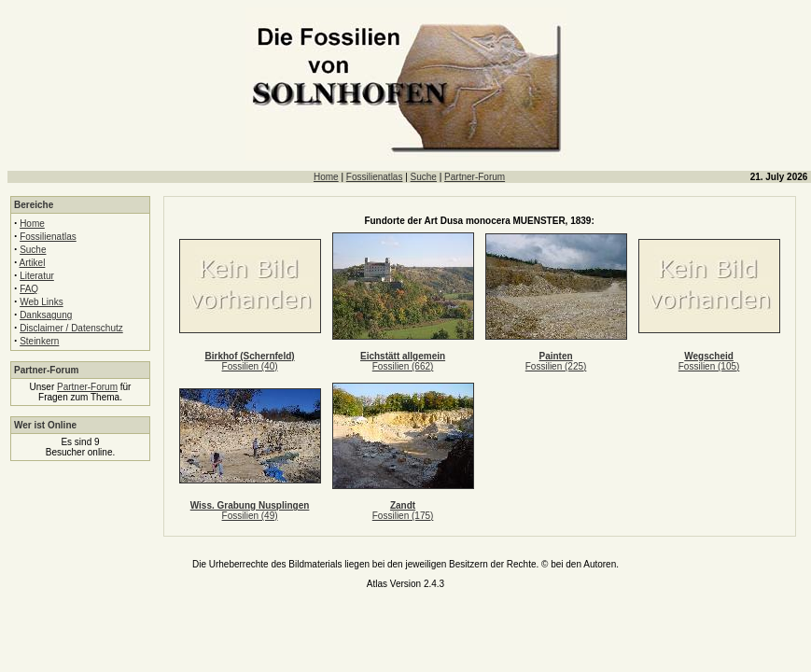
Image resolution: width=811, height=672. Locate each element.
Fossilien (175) (403, 516)
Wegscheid (709, 356)
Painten (556, 356)
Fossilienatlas (375, 177)
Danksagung (46, 315)
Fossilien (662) (403, 366)
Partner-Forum (475, 177)
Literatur (37, 276)
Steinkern (39, 341)
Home (326, 177)
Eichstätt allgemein (403, 356)
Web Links (42, 302)
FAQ (29, 289)
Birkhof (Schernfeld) (250, 356)
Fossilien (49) (250, 516)
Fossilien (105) (709, 366)
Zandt (403, 505)
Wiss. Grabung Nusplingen (250, 505)
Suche (424, 177)
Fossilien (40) (250, 366)
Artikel (33, 263)
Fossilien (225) (556, 366)
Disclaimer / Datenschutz (71, 328)
